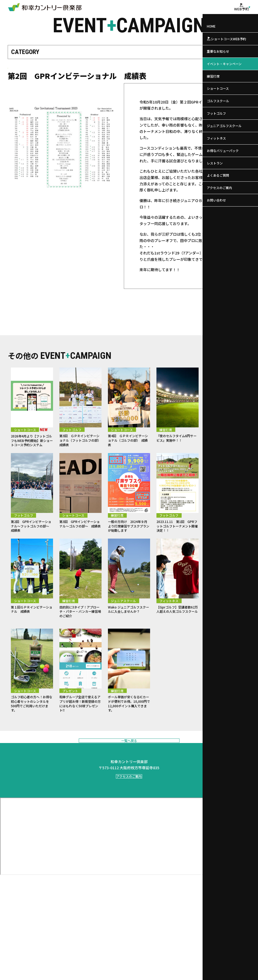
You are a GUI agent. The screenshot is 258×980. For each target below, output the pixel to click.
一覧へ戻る (129, 798)
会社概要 (148, 971)
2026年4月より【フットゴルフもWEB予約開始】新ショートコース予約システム (31, 456)
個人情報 (164, 971)
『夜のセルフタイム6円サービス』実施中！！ (178, 451)
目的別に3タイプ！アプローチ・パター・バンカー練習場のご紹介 (80, 646)
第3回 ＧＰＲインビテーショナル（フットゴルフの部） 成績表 (80, 453)
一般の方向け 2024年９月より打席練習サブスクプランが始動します (129, 552)
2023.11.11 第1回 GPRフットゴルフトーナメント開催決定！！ (176, 550)
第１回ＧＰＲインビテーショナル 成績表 (31, 643)
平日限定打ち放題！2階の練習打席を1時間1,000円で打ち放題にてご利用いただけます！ (226, 651)
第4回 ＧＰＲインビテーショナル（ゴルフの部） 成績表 (129, 453)
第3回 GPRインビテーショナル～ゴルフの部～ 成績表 (80, 550)
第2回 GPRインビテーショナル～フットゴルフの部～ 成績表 (32, 550)
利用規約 (180, 971)
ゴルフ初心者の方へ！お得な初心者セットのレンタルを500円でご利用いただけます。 (31, 750)
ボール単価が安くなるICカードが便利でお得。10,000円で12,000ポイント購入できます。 (128, 753)
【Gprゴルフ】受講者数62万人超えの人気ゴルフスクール (177, 646)
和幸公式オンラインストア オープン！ (225, 547)
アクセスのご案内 (129, 856)
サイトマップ (200, 971)
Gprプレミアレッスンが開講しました (224, 451)
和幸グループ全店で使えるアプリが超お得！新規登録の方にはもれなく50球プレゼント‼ (79, 750)
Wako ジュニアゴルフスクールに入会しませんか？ (128, 646)
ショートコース (22, 75)
